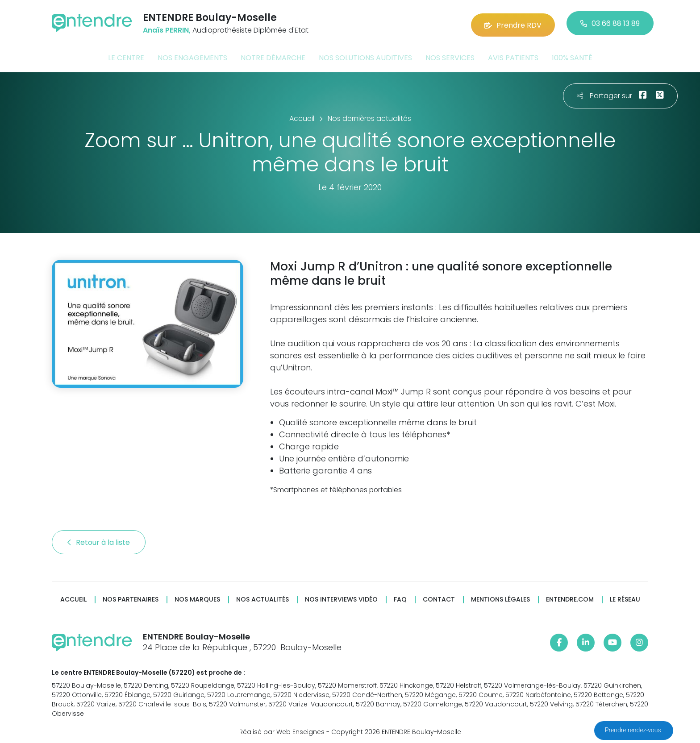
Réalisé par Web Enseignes (282, 729)
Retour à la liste (99, 539)
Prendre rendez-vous (634, 730)
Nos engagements (192, 55)
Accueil (73, 596)
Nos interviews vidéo (341, 596)
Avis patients (513, 55)
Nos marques (197, 596)
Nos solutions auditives (365, 55)
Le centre (126, 55)
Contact (439, 596)
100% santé (572, 55)
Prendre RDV (513, 22)
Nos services (450, 55)
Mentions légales (500, 596)
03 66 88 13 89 (610, 22)
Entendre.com (570, 596)
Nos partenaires (131, 596)
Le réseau (625, 596)
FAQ (400, 596)
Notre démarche (273, 55)
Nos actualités (262, 596)
